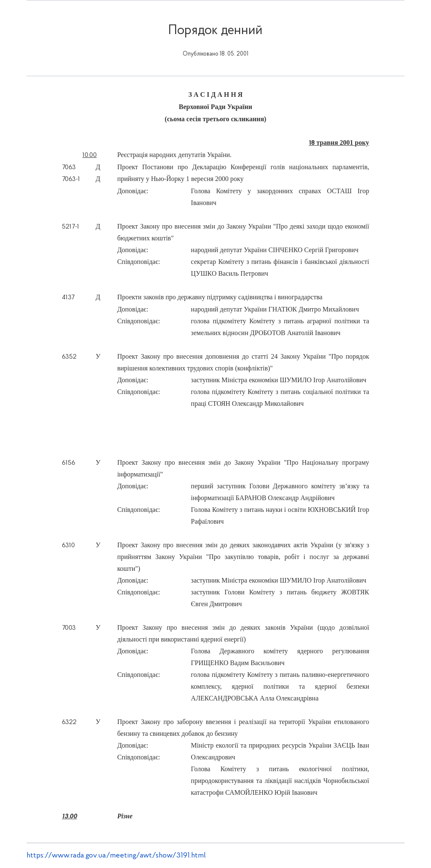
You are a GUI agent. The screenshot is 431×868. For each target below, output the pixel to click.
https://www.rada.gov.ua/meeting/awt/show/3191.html (116, 856)
